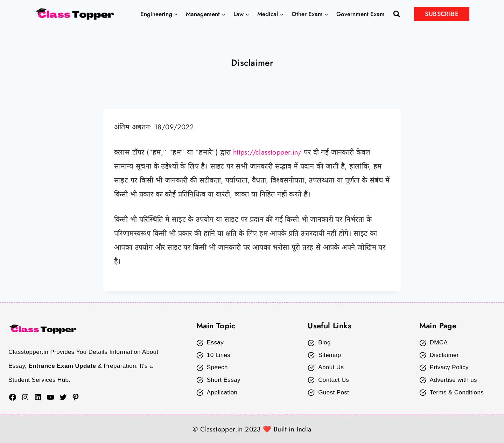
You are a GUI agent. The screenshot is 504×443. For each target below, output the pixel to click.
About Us (331, 367)
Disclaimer (444, 355)
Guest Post (334, 392)
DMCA (439, 342)
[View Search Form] (397, 14)
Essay (215, 342)
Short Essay (224, 380)
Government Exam (360, 14)
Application (222, 392)
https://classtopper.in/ (268, 152)
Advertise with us (453, 380)
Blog (324, 342)
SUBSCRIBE (442, 14)
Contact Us (334, 380)
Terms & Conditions (457, 392)
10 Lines (219, 355)
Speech (217, 367)
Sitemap (330, 355)
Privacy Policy (449, 367)
